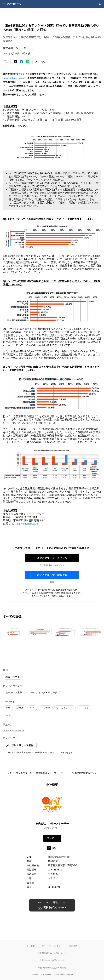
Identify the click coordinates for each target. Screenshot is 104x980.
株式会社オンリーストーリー (51, 773)
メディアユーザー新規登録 (52, 575)
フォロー (52, 838)
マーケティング (65, 708)
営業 (8, 708)
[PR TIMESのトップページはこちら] (14, 4)
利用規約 (73, 946)
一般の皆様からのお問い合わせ (52, 968)
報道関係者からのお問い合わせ (52, 953)
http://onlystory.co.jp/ (28, 524)
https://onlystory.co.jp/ (14, 731)
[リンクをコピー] (43, 62)
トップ (8, 773)
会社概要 (31, 946)
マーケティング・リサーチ (43, 693)
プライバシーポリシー (52, 946)
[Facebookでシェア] (21, 62)
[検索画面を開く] (101, 4)
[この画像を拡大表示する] (15, 632)
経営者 (20, 708)
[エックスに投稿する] (15, 62)
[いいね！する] (6, 62)
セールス (84, 708)
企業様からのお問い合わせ (52, 960)
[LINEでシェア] (28, 62)
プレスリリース (24, 773)
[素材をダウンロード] (37, 62)
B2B (32, 708)
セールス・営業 (14, 693)
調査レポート (13, 677)
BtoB (8, 716)
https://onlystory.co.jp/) (14, 78)
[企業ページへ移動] (52, 805)
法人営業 (45, 708)
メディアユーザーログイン (52, 558)
